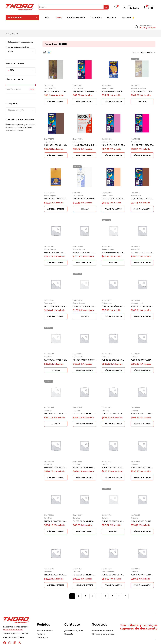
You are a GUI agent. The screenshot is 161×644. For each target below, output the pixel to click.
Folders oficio (136, 241)
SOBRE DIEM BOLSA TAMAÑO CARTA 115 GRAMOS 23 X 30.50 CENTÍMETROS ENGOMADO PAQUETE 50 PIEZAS (85, 298)
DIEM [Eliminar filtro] (62, 36)
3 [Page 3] (85, 588)
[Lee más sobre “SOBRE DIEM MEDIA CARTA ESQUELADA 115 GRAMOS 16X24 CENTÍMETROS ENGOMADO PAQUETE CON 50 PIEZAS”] (113, 254)
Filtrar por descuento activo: (17, 39)
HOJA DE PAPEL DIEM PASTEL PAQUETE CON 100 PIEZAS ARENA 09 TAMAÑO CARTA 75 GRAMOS (113, 190)
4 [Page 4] (92, 588)
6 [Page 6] (106, 588)
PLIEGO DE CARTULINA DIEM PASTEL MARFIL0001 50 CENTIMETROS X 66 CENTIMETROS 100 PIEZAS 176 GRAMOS (56, 513)
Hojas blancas (78, 133)
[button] (56, 93)
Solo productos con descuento (19, 34)
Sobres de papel (108, 80)
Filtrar (32, 81)
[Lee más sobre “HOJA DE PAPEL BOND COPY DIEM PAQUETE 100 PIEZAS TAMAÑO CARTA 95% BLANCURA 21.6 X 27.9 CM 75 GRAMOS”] (85, 201)
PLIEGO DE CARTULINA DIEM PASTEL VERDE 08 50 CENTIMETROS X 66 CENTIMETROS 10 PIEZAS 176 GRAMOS (142, 513)
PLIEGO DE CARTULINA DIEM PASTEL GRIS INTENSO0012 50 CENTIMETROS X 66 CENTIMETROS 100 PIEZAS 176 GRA (113, 352)
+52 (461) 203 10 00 (14, 629)
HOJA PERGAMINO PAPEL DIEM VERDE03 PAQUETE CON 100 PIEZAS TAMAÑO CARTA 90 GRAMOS (142, 83)
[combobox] (21, 62)
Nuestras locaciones (13, 621)
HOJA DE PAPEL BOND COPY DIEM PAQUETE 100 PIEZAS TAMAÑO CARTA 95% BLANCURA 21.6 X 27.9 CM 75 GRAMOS (85, 190)
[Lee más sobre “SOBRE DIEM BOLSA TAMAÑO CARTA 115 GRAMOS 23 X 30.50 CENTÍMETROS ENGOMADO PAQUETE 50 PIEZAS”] (85, 308)
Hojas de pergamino (138, 80)
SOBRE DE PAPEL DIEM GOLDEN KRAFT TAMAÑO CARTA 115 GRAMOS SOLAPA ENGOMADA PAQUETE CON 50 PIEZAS (56, 244)
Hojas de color (78, 80)
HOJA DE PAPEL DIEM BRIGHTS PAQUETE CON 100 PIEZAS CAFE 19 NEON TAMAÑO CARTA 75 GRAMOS (142, 190)
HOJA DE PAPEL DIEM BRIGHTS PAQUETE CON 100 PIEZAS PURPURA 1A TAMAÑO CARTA (113, 137)
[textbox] (21, 102)
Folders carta (107, 295)
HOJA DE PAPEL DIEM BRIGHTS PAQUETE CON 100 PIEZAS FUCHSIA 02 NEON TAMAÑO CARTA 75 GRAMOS (142, 137)
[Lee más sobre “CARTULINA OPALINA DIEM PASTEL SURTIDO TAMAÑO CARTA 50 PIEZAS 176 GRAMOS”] (56, 362)
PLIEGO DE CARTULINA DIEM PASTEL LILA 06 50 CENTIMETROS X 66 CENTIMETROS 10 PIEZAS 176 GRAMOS (85, 566)
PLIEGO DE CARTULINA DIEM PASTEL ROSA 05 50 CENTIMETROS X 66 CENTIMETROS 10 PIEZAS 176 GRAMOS (113, 566)
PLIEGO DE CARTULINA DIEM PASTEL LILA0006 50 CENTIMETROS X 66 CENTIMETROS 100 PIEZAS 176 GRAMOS (142, 405)
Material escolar (108, 563)
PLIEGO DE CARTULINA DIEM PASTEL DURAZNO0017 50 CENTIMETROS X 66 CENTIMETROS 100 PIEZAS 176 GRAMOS (56, 405)
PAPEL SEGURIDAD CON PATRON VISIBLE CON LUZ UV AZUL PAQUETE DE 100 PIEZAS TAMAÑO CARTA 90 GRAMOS (56, 83)
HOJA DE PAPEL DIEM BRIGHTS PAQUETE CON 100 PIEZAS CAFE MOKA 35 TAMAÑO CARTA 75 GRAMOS (56, 137)
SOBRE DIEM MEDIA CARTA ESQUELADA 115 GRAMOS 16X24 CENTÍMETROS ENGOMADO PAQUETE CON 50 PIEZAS (113, 244)
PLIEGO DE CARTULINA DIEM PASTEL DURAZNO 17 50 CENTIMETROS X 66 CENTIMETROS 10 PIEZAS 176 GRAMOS (113, 513)
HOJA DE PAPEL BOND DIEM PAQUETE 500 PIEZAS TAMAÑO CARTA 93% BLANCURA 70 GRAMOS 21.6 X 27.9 (85, 137)
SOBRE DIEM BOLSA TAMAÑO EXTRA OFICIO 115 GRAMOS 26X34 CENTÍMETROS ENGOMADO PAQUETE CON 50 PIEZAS (85, 244)
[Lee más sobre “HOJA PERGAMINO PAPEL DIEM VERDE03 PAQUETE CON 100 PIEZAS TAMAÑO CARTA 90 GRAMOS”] (142, 93)
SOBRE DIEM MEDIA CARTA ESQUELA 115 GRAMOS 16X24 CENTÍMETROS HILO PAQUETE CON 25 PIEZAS (56, 190)
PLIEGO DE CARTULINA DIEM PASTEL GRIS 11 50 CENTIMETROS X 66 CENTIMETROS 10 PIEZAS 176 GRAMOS (85, 513)
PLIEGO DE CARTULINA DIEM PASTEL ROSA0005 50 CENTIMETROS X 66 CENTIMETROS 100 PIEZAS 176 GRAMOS (56, 459)
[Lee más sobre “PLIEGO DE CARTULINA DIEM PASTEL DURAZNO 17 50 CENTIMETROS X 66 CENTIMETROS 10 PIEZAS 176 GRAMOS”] (113, 523)
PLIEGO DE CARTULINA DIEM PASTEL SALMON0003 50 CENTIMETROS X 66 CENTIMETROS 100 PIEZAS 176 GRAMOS (113, 459)
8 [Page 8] (119, 588)
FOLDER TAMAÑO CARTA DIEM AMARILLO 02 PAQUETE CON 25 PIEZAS (85, 352)
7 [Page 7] (112, 588)
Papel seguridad (50, 80)
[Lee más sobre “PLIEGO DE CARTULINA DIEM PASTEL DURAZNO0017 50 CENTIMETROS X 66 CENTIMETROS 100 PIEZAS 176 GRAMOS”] (56, 415)
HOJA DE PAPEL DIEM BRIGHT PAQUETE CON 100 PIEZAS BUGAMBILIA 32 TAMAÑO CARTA (85, 83)
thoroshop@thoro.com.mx (16, 625)
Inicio (8, 25)
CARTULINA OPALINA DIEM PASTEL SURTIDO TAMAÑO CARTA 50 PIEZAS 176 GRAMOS (56, 352)
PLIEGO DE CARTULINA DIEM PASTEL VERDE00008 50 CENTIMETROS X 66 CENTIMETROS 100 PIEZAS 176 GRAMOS (85, 405)
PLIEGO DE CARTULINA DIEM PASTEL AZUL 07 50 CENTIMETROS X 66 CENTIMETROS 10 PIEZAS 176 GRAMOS (56, 566)
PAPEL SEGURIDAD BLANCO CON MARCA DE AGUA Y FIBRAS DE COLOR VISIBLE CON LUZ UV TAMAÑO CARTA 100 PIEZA (56, 298)
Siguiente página (126, 588)
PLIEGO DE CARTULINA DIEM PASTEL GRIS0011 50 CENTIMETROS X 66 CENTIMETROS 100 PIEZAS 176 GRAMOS (142, 352)
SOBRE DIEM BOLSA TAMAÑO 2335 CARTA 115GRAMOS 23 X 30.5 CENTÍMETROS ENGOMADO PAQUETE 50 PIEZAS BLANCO (142, 298)
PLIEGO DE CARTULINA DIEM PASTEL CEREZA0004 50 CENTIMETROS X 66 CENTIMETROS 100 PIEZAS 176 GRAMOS (85, 459)
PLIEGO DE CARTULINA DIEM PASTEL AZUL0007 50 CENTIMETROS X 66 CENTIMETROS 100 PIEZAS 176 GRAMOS (113, 405)
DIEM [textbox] (11, 62)
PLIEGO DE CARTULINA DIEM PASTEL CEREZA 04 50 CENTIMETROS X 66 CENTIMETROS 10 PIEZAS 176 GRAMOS (142, 566)
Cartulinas (48, 348)
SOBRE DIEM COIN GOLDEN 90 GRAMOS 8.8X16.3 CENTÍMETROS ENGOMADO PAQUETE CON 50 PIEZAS (113, 83)
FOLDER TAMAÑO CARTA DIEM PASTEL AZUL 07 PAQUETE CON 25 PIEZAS (113, 298)
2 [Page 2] (79, 588)
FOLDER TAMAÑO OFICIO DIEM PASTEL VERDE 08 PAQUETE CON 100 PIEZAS (142, 244)
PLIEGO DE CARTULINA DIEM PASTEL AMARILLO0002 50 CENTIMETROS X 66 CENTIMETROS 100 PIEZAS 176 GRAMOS (142, 459)
